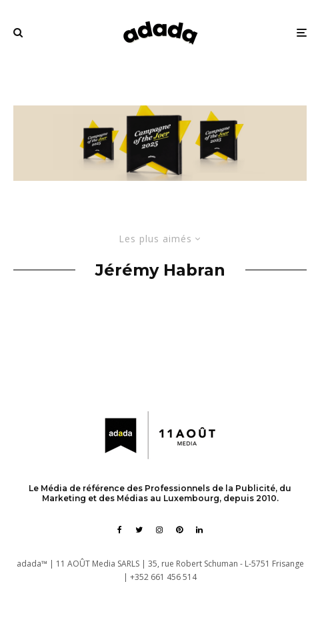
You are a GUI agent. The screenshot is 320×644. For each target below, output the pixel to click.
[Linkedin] (199, 530)
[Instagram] (159, 530)
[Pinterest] (179, 530)
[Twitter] (139, 530)
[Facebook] (120, 530)
